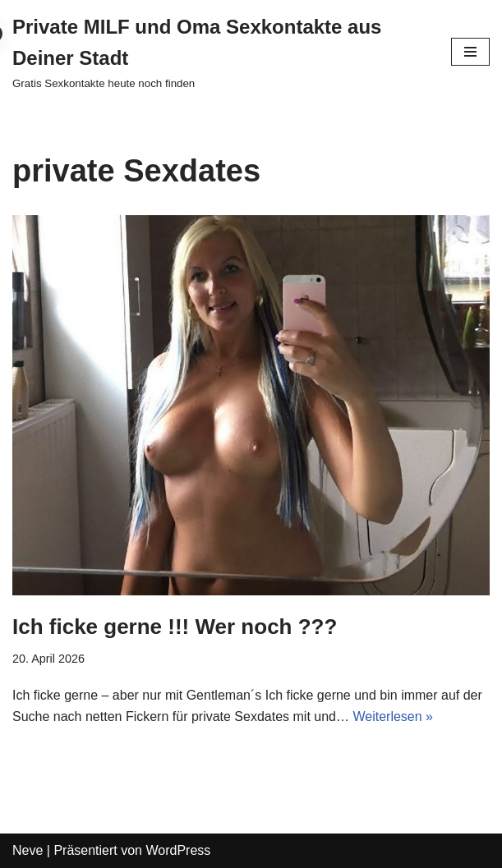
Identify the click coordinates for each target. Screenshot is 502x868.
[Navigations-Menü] (470, 52)
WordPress (178, 850)
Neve (28, 850)
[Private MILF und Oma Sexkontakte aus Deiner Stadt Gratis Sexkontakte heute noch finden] (219, 52)
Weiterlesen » (393, 716)
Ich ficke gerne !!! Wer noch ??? (175, 627)
